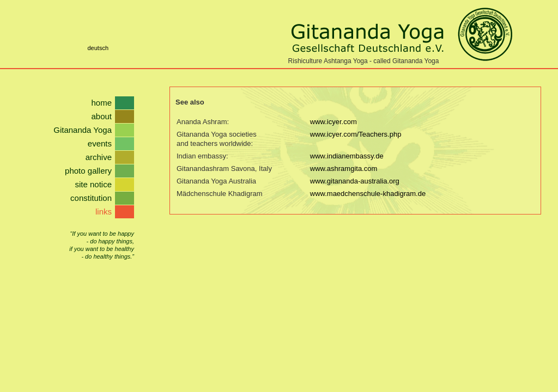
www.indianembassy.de (347, 156)
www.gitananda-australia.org (355, 181)
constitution (91, 198)
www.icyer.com (333, 122)
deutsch (98, 48)
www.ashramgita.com (344, 169)
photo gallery (88, 171)
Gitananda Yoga (83, 130)
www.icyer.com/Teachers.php (356, 134)
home (101, 103)
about (101, 116)
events (100, 143)
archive (99, 157)
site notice (93, 184)
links (104, 212)
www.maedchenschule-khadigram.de (368, 194)
